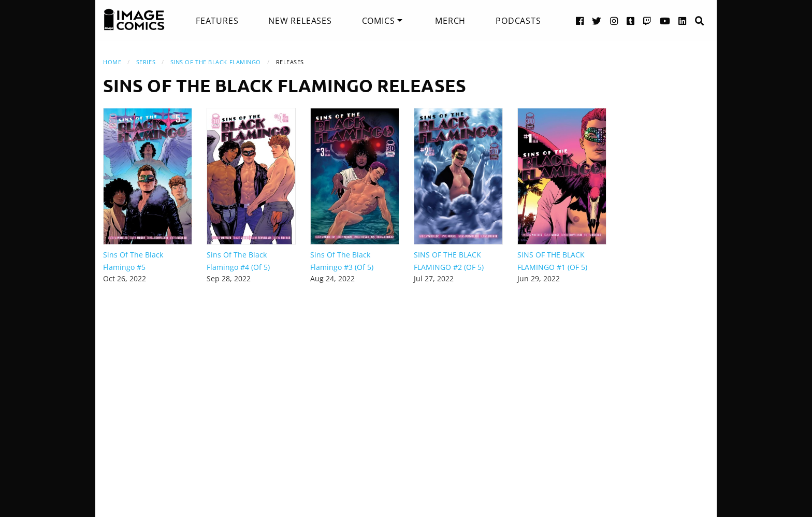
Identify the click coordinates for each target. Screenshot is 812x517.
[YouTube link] (665, 20)
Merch (450, 21)
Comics (379, 21)
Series (146, 62)
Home (112, 62)
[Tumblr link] (631, 20)
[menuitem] (217, 21)
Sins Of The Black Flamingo (216, 62)
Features (217, 21)
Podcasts (518, 21)
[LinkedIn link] (683, 20)
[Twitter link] (597, 20)
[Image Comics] (134, 20)
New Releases (300, 21)
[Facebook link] (580, 20)
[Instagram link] (614, 20)
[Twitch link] (647, 20)
